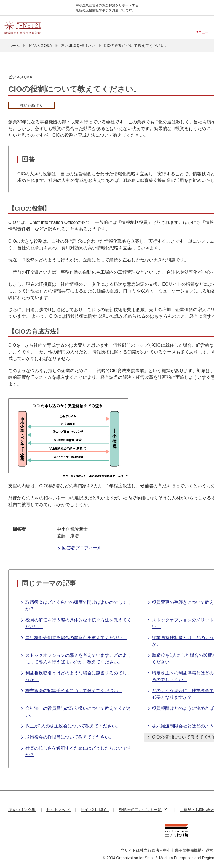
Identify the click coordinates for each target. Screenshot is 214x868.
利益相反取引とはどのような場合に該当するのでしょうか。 (76, 676)
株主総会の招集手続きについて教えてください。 (71, 691)
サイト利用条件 (95, 810)
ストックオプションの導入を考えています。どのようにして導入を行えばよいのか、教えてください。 (76, 658)
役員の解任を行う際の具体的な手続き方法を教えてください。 (76, 623)
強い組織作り (31, 105)
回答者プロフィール (79, 548)
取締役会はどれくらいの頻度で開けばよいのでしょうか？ (76, 605)
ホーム (14, 46)
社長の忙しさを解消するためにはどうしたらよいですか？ (76, 751)
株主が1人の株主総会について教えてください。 (70, 726)
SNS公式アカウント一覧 (143, 810)
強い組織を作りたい (78, 46)
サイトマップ (58, 810)
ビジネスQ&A (40, 46)
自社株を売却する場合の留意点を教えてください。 (73, 638)
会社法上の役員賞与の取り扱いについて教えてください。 (76, 711)
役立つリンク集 (22, 810)
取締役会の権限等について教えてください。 (67, 737)
